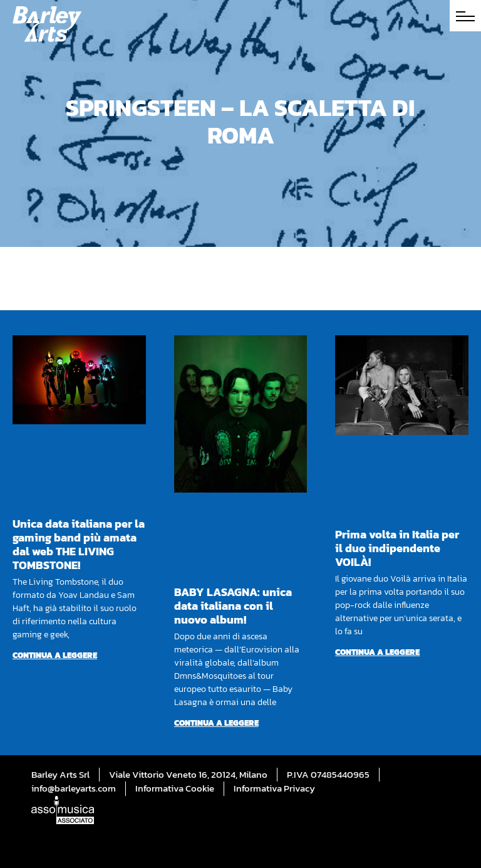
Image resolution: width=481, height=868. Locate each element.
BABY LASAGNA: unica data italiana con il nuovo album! (233, 606)
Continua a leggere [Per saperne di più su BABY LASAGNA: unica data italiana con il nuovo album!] (216, 723)
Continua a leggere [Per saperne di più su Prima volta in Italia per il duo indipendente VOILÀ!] (377, 652)
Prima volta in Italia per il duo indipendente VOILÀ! (397, 548)
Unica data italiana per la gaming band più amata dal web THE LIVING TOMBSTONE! (79, 544)
